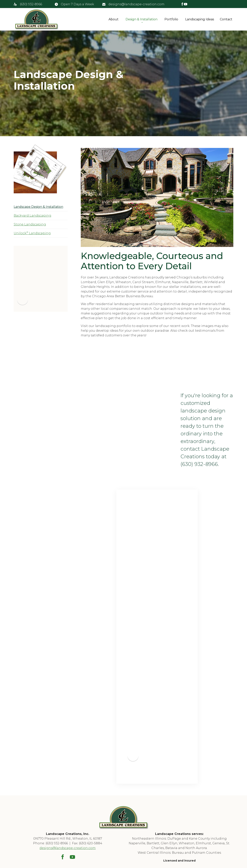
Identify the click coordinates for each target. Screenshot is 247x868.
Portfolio (171, 19)
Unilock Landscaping (32, 233)
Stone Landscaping (30, 224)
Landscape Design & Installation (38, 207)
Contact (226, 19)
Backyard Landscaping (32, 216)
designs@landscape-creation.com (136, 4)
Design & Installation (141, 19)
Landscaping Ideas (200, 19)
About (114, 19)
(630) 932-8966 (31, 4)
